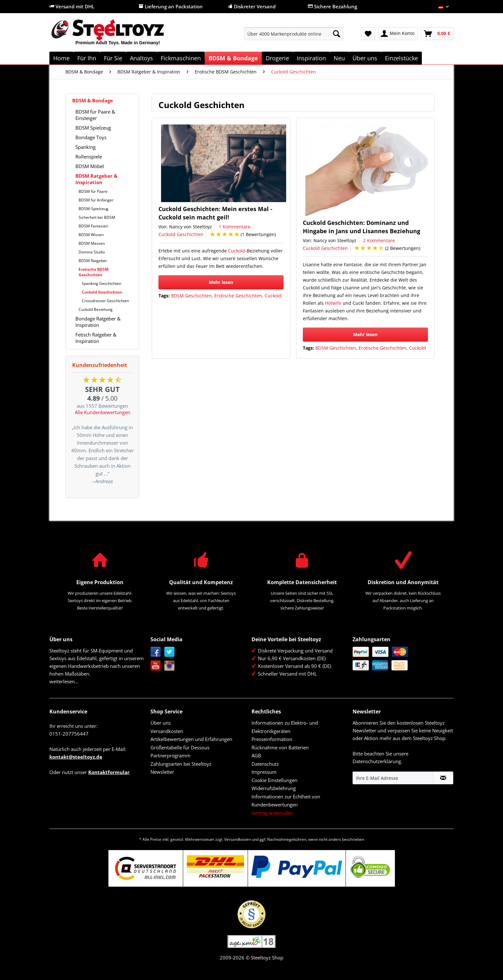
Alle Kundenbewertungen (102, 412)
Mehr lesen (221, 282)
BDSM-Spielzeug (94, 209)
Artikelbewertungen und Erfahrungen (191, 739)
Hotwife (333, 303)
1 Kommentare (235, 227)
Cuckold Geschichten (102, 292)
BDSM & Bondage (93, 100)
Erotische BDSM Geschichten (94, 272)
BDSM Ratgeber (93, 261)
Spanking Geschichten (102, 283)
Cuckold (237, 251)
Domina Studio (92, 252)
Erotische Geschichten (238, 296)
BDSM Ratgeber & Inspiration (96, 179)
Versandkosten (167, 731)
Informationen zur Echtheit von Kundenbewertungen (286, 801)
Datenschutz (265, 764)
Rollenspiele (89, 157)
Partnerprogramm (171, 755)
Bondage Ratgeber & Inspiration (98, 322)
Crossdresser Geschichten (105, 301)
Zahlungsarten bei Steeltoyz (181, 764)
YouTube (156, 666)
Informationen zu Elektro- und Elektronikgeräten (285, 727)
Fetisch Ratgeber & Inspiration (96, 338)
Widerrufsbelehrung (274, 788)
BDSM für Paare (93, 191)
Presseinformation (272, 739)
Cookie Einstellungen (274, 780)
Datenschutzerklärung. (377, 761)
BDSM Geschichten (191, 296)
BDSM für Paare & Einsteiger (95, 115)
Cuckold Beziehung (96, 309)
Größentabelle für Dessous (180, 747)
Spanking (85, 147)
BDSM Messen (92, 243)
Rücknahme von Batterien (280, 747)
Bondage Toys (91, 137)
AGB (256, 755)
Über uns (161, 723)
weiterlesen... (64, 681)
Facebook (156, 652)
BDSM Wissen (91, 235)
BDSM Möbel (90, 166)
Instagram (170, 666)
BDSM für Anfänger (96, 200)
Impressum (264, 772)
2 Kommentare (379, 240)
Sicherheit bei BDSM (97, 217)
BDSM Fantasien (93, 226)
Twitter (170, 652)
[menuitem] (294, 37)
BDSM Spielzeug (93, 128)
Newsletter (162, 772)
